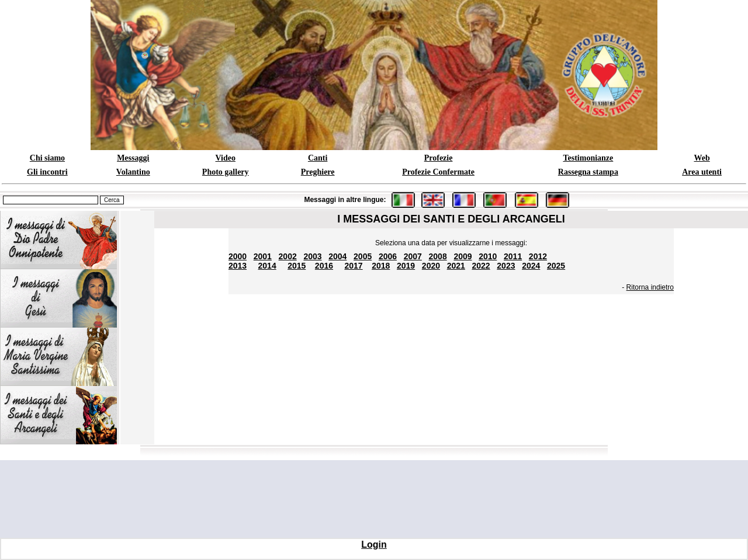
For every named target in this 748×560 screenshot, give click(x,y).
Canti (318, 158)
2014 (267, 266)
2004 (337, 256)
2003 (312, 256)
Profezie (439, 158)
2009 (463, 256)
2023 (506, 266)
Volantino (133, 172)
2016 (324, 266)
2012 (538, 256)
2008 (438, 256)
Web (702, 158)
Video (225, 158)
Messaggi (133, 158)
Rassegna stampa (588, 172)
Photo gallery (226, 172)
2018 (381, 266)
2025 (556, 266)
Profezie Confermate (438, 172)
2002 (288, 256)
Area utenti (702, 172)
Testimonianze (588, 158)
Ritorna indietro (650, 287)
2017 (353, 266)
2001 (263, 256)
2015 (297, 266)
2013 (238, 266)
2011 (513, 256)
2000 (238, 256)
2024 (531, 266)
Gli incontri (47, 172)
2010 (488, 256)
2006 (388, 256)
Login (374, 545)
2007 (413, 256)
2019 (406, 266)
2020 (431, 266)
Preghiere (318, 172)
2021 (456, 266)
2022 (481, 266)
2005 (363, 256)
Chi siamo (47, 158)
